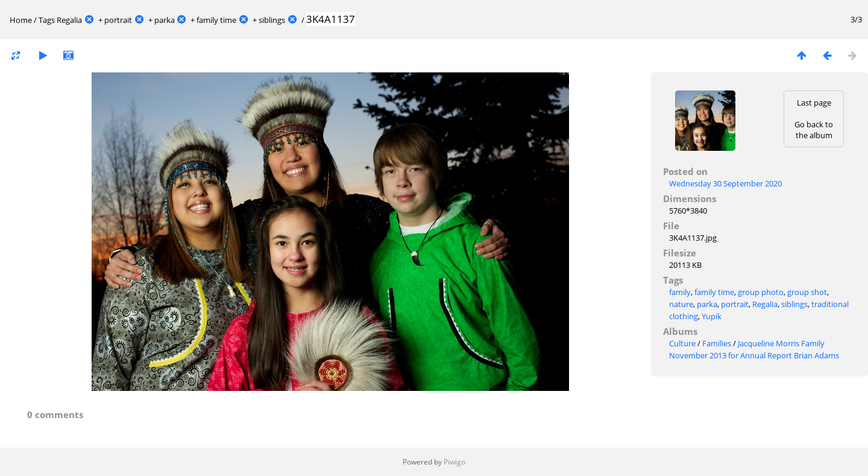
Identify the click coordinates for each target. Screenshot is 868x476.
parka (165, 20)
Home (21, 20)
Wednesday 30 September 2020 (725, 183)
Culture (682, 343)
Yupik (712, 316)
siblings (272, 20)
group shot (807, 292)
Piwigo (454, 462)
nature (681, 304)
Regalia (69, 20)
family (680, 292)
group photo (761, 292)
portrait (118, 20)
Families (717, 343)
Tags (47, 20)
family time (216, 20)
